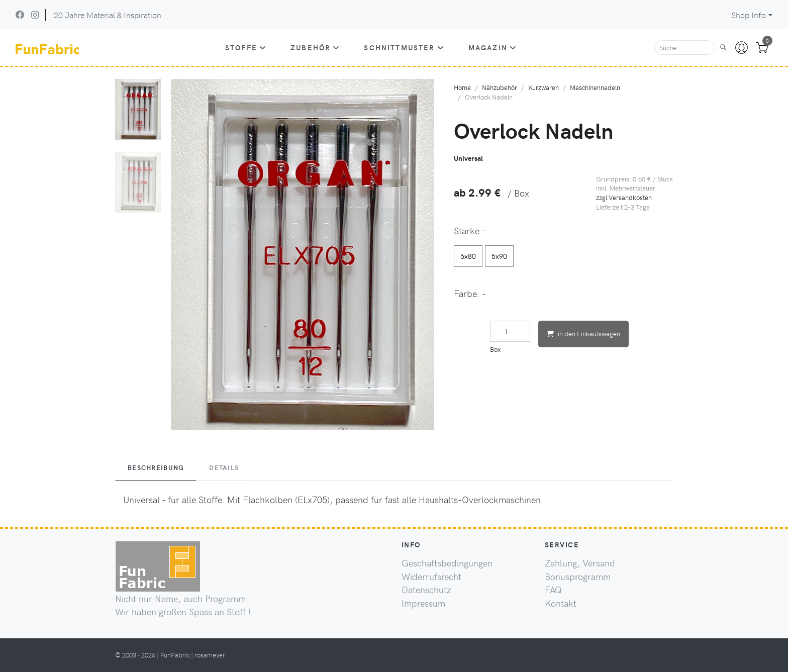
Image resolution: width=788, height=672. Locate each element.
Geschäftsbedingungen (447, 563)
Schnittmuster (404, 47)
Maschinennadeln (595, 87)
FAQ (553, 590)
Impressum (423, 603)
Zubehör (315, 47)
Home (462, 87)
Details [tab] (224, 467)
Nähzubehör (500, 87)
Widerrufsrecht (431, 577)
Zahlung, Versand (580, 563)
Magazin (492, 47)
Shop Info (749, 15)
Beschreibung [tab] (156, 467)
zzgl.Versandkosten (624, 197)
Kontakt (561, 603)
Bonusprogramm (578, 577)
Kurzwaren (544, 87)
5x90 (499, 256)
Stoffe (246, 47)
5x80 (468, 256)
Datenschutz (426, 590)
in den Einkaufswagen (583, 333)
